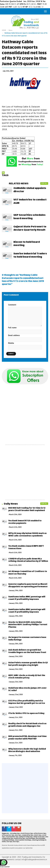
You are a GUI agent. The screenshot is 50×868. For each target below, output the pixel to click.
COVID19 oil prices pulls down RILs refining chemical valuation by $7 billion (28, 560)
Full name (12, 328)
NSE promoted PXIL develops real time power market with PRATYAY (27, 738)
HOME (4, 30)
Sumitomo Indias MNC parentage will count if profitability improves (27, 598)
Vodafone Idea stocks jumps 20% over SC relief (27, 689)
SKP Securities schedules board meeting (29, 217)
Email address (14, 335)
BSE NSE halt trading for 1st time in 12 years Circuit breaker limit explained (27, 509)
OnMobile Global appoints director (30, 190)
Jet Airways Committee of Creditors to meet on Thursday (28, 573)
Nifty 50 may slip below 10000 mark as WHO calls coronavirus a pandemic (27, 535)
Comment (12, 305)
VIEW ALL (44, 183)
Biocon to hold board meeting (27, 244)
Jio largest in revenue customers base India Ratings (27, 639)
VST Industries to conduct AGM (30, 201)
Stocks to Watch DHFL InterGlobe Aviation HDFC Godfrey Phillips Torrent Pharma (28, 625)
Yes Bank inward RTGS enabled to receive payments (25, 522)
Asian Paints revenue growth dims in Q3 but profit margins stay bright (28, 664)
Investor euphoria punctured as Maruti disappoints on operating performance (28, 586)
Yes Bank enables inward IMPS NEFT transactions (26, 547)
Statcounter (5, 867)
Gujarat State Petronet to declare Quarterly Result (30, 228)
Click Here (30, 848)
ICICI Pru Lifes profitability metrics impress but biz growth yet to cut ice (27, 702)
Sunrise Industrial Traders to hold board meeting (30, 255)
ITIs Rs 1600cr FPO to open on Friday (26, 713)
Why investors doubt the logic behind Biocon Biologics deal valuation (27, 750)
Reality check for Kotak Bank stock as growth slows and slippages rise (27, 725)
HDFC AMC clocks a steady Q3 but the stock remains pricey (27, 677)
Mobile (11, 343)
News (10, 30)
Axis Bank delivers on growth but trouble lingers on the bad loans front (27, 651)
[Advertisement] (25, 415)
